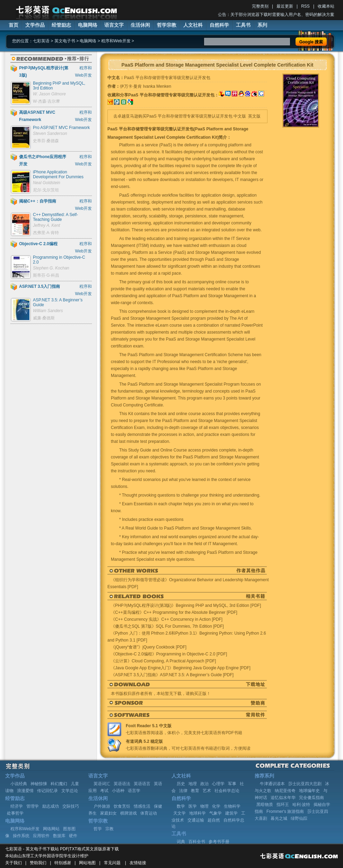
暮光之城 (279, 818)
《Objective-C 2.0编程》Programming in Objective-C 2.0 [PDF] (169, 654)
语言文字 (114, 25)
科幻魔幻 (59, 784)
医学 (193, 806)
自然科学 (219, 25)
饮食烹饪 (122, 806)
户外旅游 (102, 806)
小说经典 (19, 784)
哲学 (98, 829)
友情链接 (138, 863)
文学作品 (35, 25)
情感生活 (142, 806)
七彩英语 (41, 41)
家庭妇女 (108, 813)
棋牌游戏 (129, 813)
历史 (181, 784)
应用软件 (41, 836)
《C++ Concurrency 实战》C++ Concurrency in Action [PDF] (167, 619)
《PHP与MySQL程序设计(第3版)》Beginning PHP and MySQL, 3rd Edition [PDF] (186, 605)
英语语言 (142, 784)
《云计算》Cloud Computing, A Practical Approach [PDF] (163, 661)
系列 (262, 25)
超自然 (214, 820)
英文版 (254, 116)
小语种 (118, 791)
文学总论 (70, 791)
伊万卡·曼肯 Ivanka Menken (146, 86)
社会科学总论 (227, 791)
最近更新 (285, 6)
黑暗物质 (265, 805)
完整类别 (260, 6)
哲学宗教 (167, 25)
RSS (305, 6)
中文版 (240, 116)
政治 (204, 784)
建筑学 (231, 813)
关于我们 (14, 863)
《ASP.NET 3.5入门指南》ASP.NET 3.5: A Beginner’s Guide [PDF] (172, 675)
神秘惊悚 (39, 784)
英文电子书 (65, 41)
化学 (216, 806)
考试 (104, 791)
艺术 (207, 791)
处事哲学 (15, 813)
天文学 (179, 813)
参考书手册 (219, 842)
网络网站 (51, 829)
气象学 (216, 813)
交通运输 (196, 820)
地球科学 (197, 813)
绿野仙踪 (299, 818)
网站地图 (87, 863)
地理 (193, 784)
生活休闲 (140, 25)
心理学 (218, 784)
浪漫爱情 (25, 791)
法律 (183, 791)
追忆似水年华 (283, 798)
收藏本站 (326, 6)
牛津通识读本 (272, 784)
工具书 (243, 25)
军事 (232, 784)
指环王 (283, 805)
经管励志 (61, 25)
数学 (181, 806)
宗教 (109, 829)
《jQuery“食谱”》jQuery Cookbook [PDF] (149, 647)
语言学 (134, 791)
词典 (181, 842)
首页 (14, 25)
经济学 (17, 806)
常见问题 (112, 863)
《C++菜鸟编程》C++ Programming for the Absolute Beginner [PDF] (174, 612)
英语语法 (122, 784)
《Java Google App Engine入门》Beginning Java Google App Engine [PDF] (181, 668)
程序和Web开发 (116, 41)
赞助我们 (38, 863)
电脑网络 (88, 25)
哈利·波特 (301, 805)
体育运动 (149, 813)
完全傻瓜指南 (311, 798)
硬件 (73, 836)
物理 (204, 806)
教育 (195, 791)
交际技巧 (71, 806)
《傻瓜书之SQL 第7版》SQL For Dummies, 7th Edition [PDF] (167, 626)
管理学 (33, 806)
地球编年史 (309, 791)
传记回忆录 (47, 791)
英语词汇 (102, 784)
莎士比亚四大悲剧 (305, 784)
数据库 (59, 836)
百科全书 (197, 842)
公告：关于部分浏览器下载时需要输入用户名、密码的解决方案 (276, 15)
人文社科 (193, 25)
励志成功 (51, 806)
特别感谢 (63, 863)
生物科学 (232, 806)
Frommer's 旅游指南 (285, 811)
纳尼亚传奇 (285, 791)
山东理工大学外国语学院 (41, 856)
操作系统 (21, 836)
